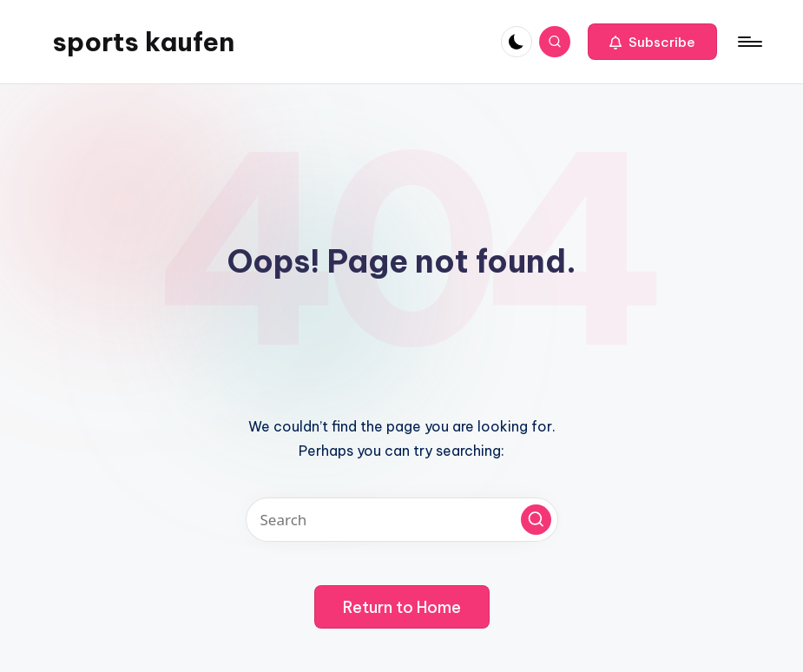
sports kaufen (143, 42)
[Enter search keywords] (402, 520)
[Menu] (749, 42)
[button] (652, 42)
